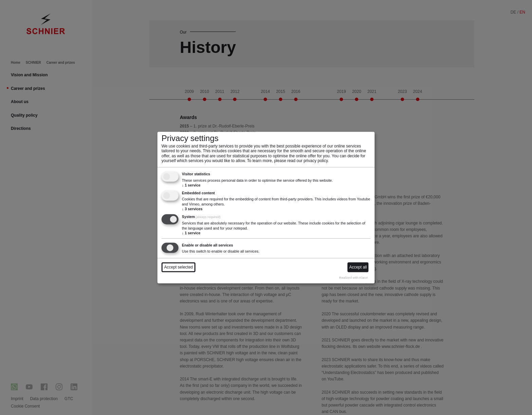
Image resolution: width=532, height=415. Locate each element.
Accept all (358, 267)
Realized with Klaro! (353, 278)
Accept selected (179, 267)
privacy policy (316, 161)
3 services (192, 209)
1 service (191, 185)
